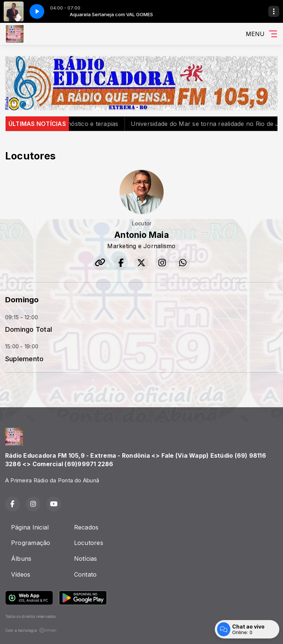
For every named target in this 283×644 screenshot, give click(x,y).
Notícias (86, 559)
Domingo (22, 300)
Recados (86, 527)
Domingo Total (29, 329)
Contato (85, 574)
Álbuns (21, 559)
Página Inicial (30, 527)
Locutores (89, 543)
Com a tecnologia (31, 630)
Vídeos (21, 574)
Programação (31, 543)
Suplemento (24, 359)
